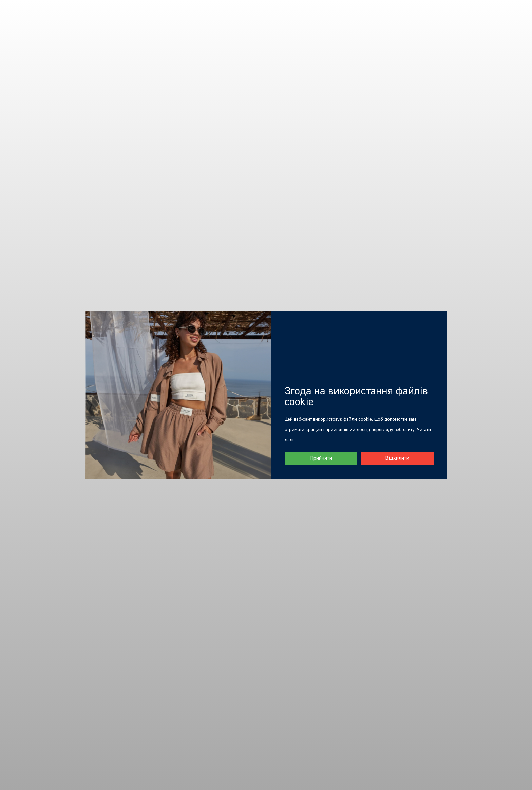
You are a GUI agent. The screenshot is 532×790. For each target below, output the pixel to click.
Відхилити (397, 458)
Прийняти (321, 458)
